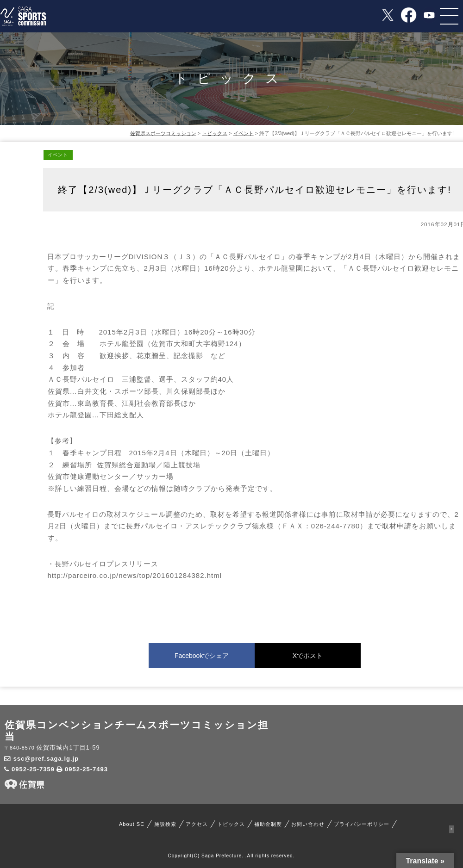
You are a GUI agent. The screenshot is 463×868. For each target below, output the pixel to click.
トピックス (231, 824)
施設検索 (165, 824)
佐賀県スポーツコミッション (163, 133)
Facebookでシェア (202, 656)
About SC (132, 824)
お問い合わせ (308, 824)
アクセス (197, 824)
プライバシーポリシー (362, 824)
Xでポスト (308, 656)
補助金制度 (268, 824)
